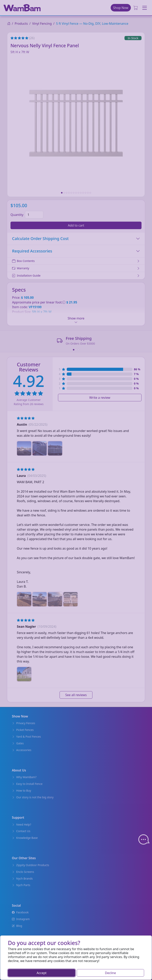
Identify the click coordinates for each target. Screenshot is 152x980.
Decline (110, 973)
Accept (42, 973)
